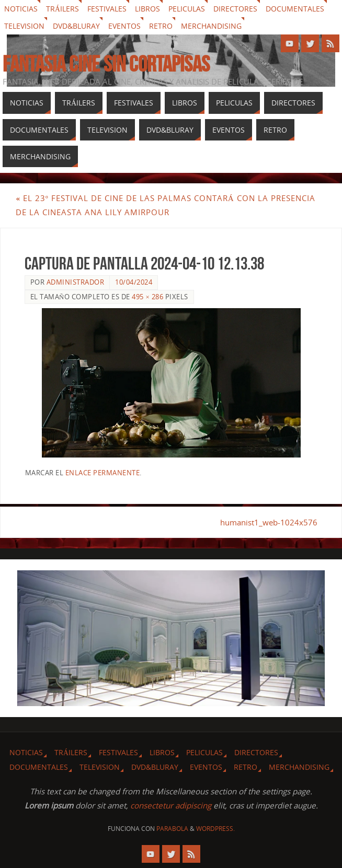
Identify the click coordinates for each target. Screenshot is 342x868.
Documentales (295, 9)
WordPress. (215, 829)
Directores (235, 9)
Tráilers (62, 9)
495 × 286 (147, 297)
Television (24, 26)
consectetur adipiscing (171, 805)
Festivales (107, 9)
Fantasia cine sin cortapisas (106, 64)
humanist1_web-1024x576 (269, 522)
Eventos (124, 26)
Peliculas (187, 9)
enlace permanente (103, 473)
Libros (147, 9)
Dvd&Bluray (76, 26)
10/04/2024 (134, 282)
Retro (161, 26)
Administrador (76, 282)
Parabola (172, 829)
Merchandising (211, 26)
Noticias (21, 9)
